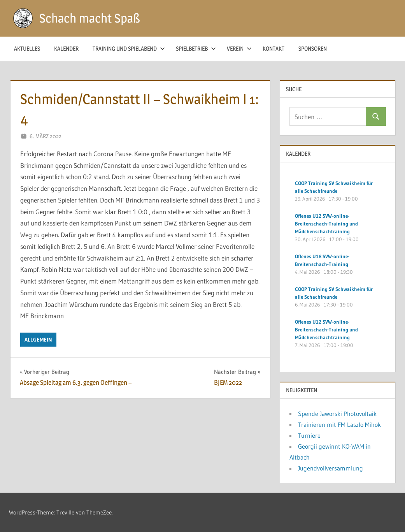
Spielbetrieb (196, 48)
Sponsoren (313, 48)
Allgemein (38, 340)
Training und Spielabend (129, 48)
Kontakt (274, 48)
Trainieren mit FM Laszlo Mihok (339, 425)
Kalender (66, 48)
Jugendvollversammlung (330, 468)
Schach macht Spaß (90, 18)
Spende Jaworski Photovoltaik (337, 414)
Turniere (309, 435)
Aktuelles (27, 48)
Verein (239, 48)
